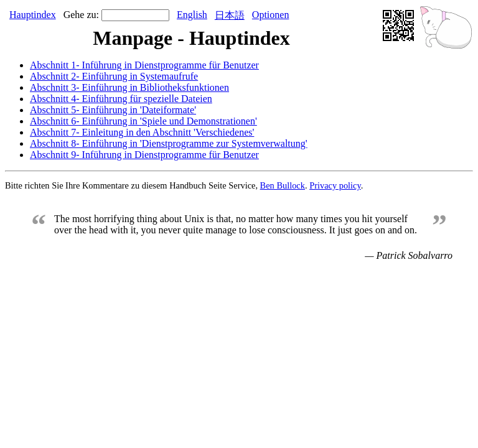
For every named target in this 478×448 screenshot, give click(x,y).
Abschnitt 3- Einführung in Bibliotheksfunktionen (129, 87)
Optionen (271, 15)
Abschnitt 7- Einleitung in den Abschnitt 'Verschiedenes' (142, 132)
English (192, 15)
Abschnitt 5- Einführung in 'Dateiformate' (113, 110)
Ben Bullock (283, 185)
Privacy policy (335, 185)
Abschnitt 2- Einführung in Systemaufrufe (114, 76)
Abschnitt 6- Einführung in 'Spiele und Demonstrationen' (143, 121)
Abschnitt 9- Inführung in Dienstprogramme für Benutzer (144, 155)
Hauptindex (33, 15)
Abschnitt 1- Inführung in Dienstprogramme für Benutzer (144, 65)
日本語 (230, 15)
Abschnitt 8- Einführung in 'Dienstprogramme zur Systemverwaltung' (169, 143)
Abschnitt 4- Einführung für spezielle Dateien (121, 99)
